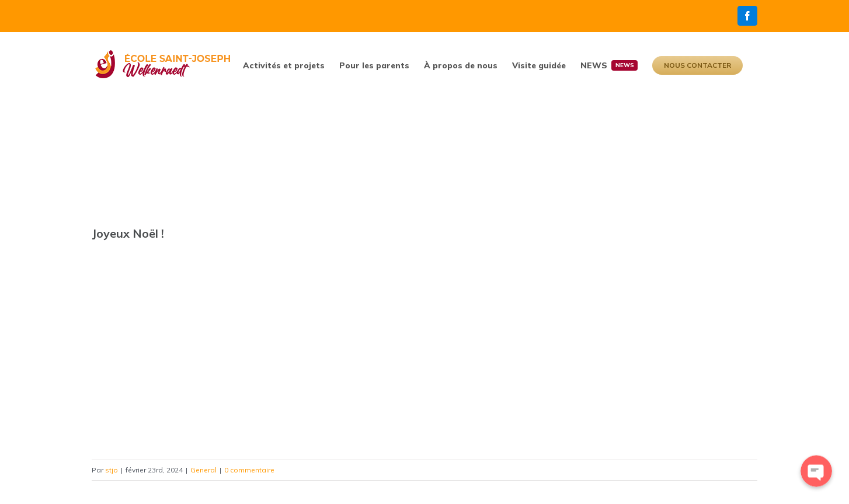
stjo (112, 470)
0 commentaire (249, 470)
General (203, 470)
